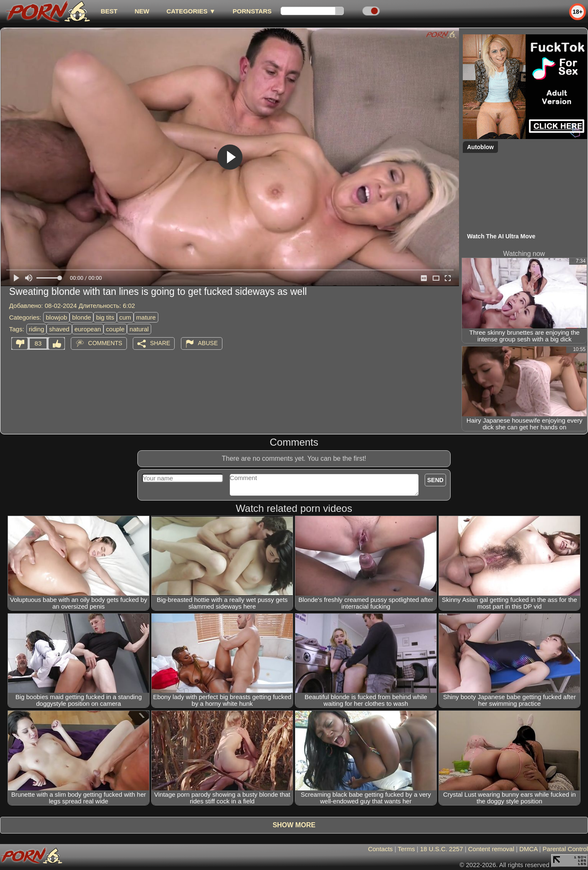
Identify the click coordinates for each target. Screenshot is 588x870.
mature (146, 317)
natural (139, 329)
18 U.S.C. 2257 (442, 849)
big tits (105, 317)
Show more (294, 825)
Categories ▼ (191, 11)
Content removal (491, 849)
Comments (105, 343)
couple (115, 329)
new (142, 11)
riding (37, 329)
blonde (81, 317)
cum (125, 317)
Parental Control (565, 849)
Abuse (208, 343)
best (109, 11)
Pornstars (252, 11)
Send (435, 480)
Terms (406, 849)
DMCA (528, 849)
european (88, 329)
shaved (59, 329)
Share (160, 343)
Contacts (380, 849)
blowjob (56, 317)
